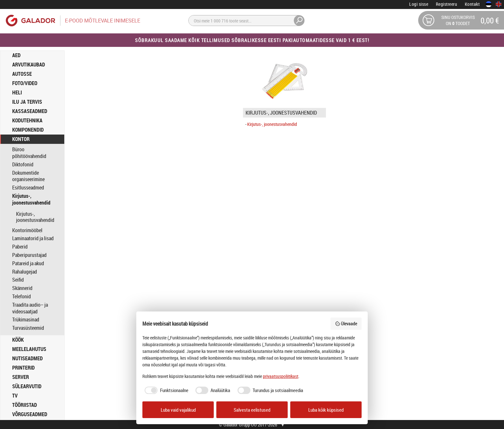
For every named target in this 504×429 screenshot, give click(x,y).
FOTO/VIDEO (25, 83)
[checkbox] (165, 390)
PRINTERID (23, 368)
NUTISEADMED (27, 358)
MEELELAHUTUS (29, 349)
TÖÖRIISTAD (25, 405)
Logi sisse (419, 4)
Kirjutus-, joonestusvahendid (31, 199)
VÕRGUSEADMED (30, 414)
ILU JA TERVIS (27, 102)
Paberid (20, 247)
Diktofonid (23, 165)
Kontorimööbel (27, 230)
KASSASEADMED (30, 111)
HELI (17, 92)
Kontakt (472, 4)
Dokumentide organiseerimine (28, 176)
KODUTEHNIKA (27, 120)
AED (16, 55)
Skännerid (22, 288)
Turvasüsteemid (28, 328)
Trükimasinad (26, 320)
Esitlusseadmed (28, 188)
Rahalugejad (25, 272)
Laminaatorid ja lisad (33, 238)
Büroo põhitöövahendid (29, 153)
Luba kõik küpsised (326, 410)
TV (15, 396)
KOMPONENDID (28, 130)
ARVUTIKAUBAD (29, 65)
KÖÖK (18, 340)
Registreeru (447, 4)
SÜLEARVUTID (27, 386)
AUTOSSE (22, 74)
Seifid (18, 280)
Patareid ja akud (28, 263)
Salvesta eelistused (252, 410)
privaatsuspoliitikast (281, 376)
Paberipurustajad (29, 255)
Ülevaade (346, 324)
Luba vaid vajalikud (178, 410)
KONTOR (21, 139)
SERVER (21, 377)
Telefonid (22, 297)
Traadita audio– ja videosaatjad (30, 308)
